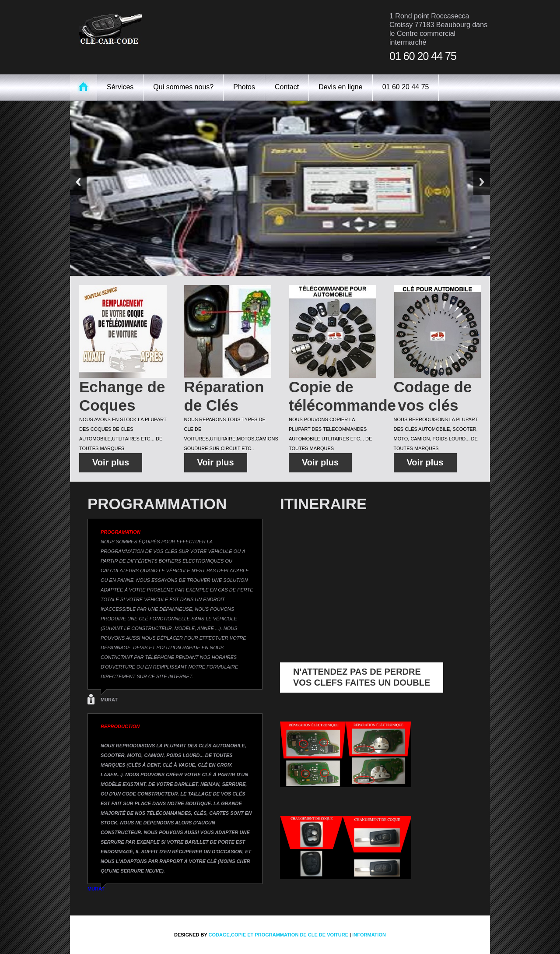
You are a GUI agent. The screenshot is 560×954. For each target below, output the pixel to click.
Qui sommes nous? (183, 87)
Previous (78, 182)
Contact (287, 87)
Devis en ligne (341, 87)
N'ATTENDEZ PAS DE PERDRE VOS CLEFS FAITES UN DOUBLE (362, 677)
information (369, 935)
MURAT (109, 700)
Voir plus (111, 462)
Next (482, 182)
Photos (244, 87)
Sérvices (120, 87)
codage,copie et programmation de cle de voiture (278, 935)
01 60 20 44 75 (406, 87)
